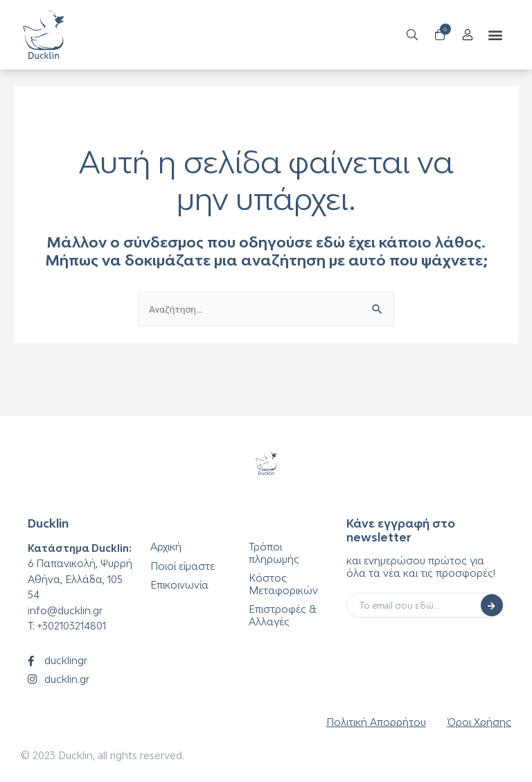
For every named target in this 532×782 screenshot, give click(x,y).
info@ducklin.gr (65, 610)
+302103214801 (72, 626)
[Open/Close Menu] (462, 35)
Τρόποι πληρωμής (274, 553)
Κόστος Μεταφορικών (283, 584)
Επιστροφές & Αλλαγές (283, 615)
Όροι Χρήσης (479, 722)
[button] (490, 35)
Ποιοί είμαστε (183, 566)
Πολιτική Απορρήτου (376, 722)
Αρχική (166, 547)
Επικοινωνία (179, 585)
